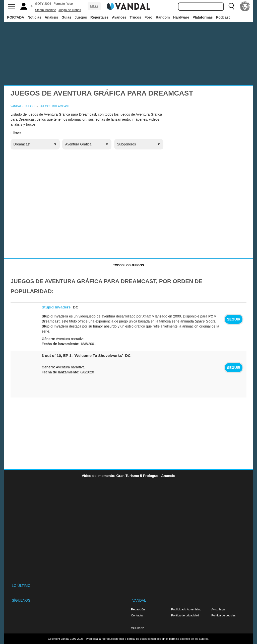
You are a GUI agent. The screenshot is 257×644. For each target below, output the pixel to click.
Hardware (181, 17)
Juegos (81, 17)
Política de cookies (223, 615)
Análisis (51, 17)
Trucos (136, 17)
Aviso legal (218, 609)
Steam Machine (46, 10)
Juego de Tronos (70, 10)
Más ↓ (94, 6)
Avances (119, 17)
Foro (148, 17)
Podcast (223, 17)
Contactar (137, 615)
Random (163, 17)
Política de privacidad (185, 615)
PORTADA (16, 17)
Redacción (138, 609)
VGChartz (137, 628)
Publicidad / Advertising (186, 609)
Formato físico (63, 4)
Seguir (234, 319)
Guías (66, 17)
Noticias (34, 17)
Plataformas (203, 17)
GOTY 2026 (43, 4)
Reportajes (99, 17)
